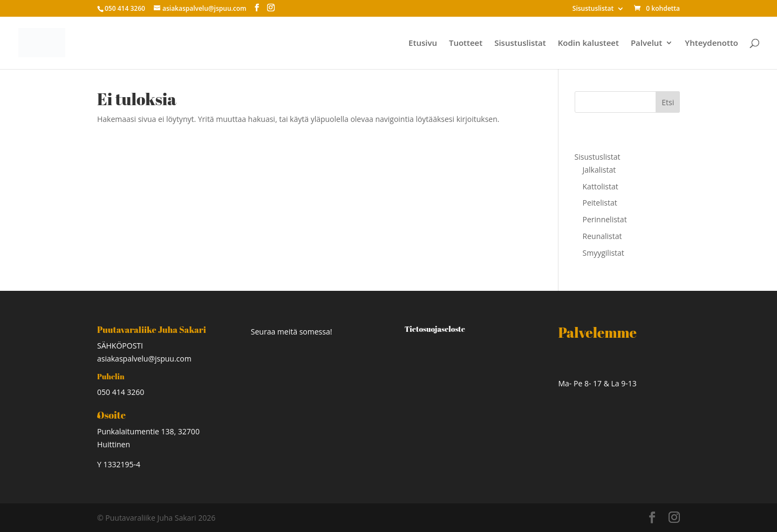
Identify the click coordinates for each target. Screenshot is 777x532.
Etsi (668, 102)
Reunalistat (602, 236)
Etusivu (423, 43)
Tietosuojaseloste (435, 329)
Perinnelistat (605, 219)
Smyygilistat (604, 253)
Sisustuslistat (593, 9)
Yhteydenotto (711, 43)
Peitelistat (600, 203)
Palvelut (646, 43)
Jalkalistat (599, 170)
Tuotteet (466, 43)
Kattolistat (601, 186)
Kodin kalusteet (588, 43)
